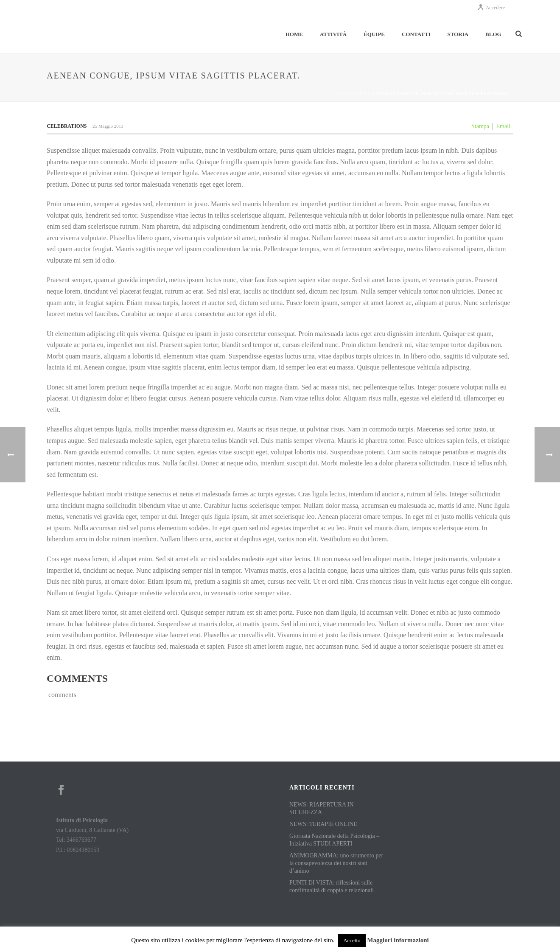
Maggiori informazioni (398, 940)
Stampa (480, 126)
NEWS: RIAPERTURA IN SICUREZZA (322, 808)
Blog (493, 34)
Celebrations (67, 126)
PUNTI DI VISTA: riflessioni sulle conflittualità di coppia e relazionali (332, 886)
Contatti (416, 34)
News (363, 94)
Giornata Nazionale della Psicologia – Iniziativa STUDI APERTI (334, 840)
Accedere (491, 8)
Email (503, 126)
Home (294, 34)
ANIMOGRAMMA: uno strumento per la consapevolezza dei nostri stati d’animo (336, 863)
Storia (458, 34)
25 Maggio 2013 (108, 126)
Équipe (374, 34)
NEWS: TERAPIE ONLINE (323, 824)
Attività (333, 34)
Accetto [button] (352, 940)
